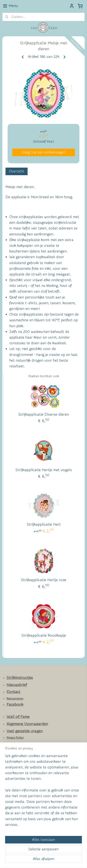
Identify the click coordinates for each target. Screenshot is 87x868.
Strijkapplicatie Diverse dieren (44, 414)
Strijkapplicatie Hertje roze (44, 580)
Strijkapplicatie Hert (44, 524)
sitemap (35, 853)
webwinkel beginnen (59, 853)
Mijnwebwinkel (43, 860)
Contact (13, 692)
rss (43, 853)
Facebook (15, 705)
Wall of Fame (18, 717)
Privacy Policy (15, 738)
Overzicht (17, 171)
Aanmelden (15, 817)
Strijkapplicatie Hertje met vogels (44, 470)
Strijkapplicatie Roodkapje (44, 635)
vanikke (10, 828)
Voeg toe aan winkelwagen (43, 152)
